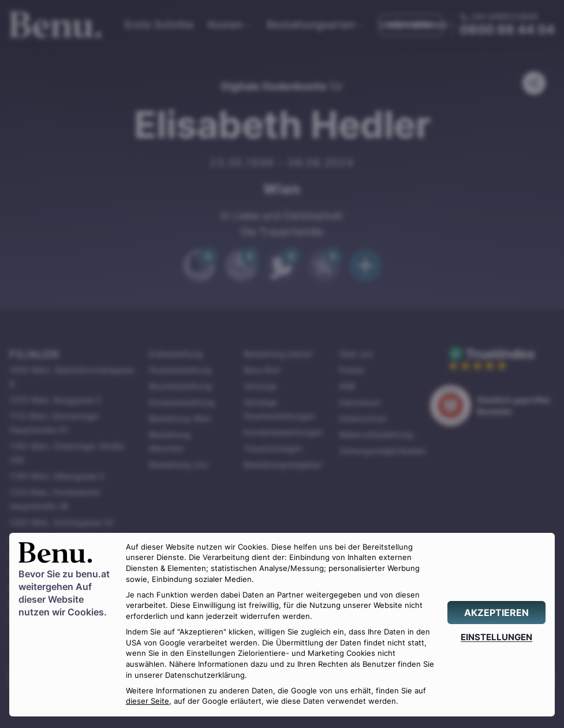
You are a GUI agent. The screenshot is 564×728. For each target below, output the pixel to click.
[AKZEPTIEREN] (496, 613)
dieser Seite (147, 701)
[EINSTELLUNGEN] (496, 637)
